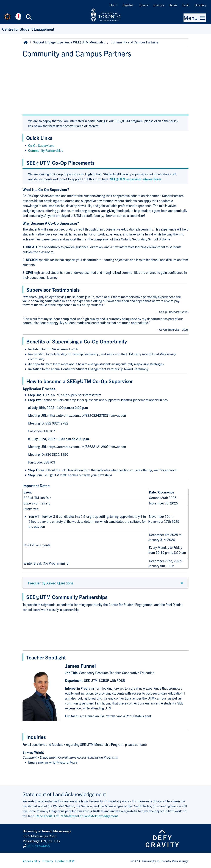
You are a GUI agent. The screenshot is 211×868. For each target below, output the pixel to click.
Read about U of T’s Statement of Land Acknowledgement (77, 816)
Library (144, 5)
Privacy (48, 860)
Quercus (159, 5)
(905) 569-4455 (38, 845)
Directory (200, 5)
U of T (113, 5)
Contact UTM (65, 860)
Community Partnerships (46, 150)
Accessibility (31, 860)
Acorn (173, 5)
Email (186, 5)
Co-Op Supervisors (41, 145)
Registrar (128, 5)
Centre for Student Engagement (28, 29)
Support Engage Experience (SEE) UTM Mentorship (69, 42)
